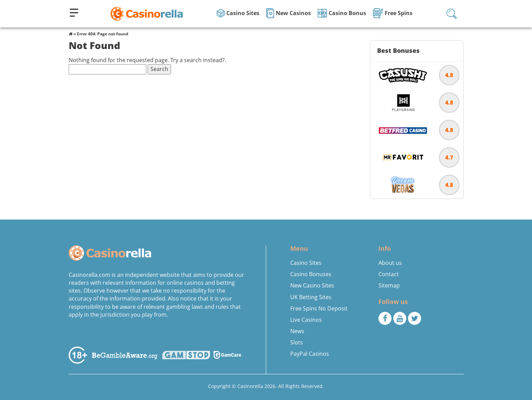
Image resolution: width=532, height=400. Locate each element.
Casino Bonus (342, 13)
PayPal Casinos (310, 354)
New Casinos (288, 13)
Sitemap (389, 285)
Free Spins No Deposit (319, 308)
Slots (297, 342)
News (297, 331)
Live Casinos (306, 320)
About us (390, 263)
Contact (389, 274)
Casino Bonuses (311, 274)
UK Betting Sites (311, 297)
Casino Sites (238, 13)
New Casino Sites (312, 285)
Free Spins (393, 13)
